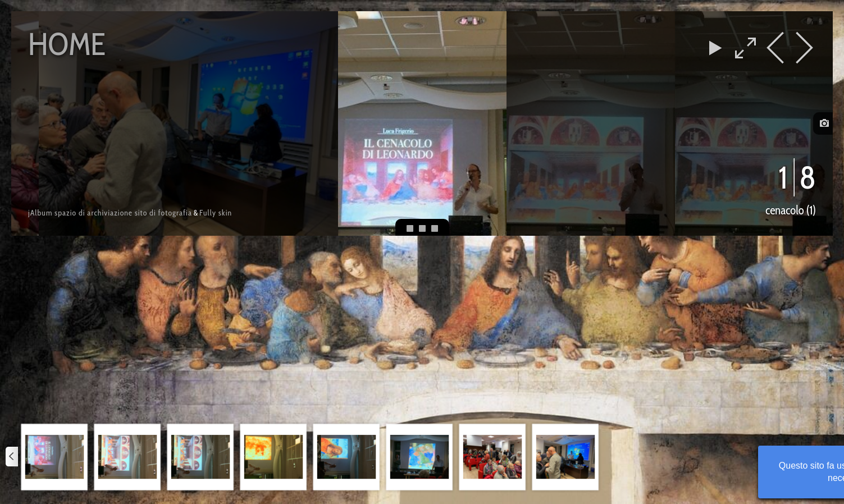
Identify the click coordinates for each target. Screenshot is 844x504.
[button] (54, 457)
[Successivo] (832, 457)
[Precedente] (12, 457)
